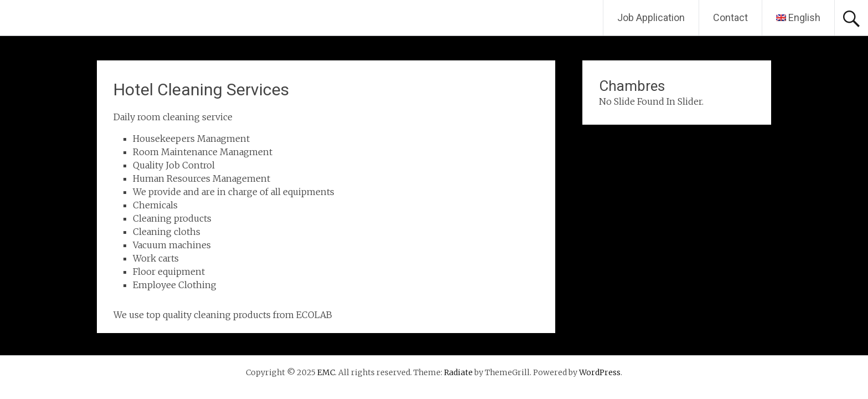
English (798, 17)
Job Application (651, 17)
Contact (730, 17)
